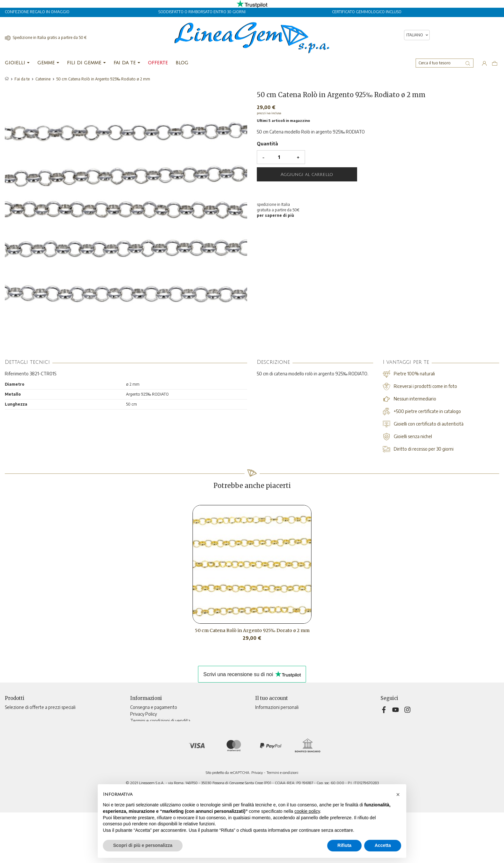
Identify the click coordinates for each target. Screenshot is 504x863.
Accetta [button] (383, 845)
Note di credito (270, 727)
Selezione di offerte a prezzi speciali (40, 707)
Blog (135, 761)
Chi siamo (139, 727)
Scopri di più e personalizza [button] (143, 845)
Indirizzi (263, 734)
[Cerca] (445, 63)
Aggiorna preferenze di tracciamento (167, 768)
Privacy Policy (144, 714)
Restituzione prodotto (278, 714)
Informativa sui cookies (153, 734)
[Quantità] (279, 157)
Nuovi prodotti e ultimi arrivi (32, 714)
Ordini (261, 721)
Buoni (261, 741)
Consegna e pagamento (154, 707)
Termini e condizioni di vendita (160, 721)
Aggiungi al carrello (307, 174)
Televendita (142, 741)
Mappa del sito (145, 754)
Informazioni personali (277, 707)
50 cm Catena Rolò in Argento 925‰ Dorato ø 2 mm (252, 630)
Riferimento (17, 374)
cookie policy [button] (307, 811)
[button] (398, 794)
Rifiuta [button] (345, 845)
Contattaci (141, 748)
